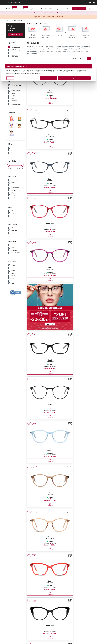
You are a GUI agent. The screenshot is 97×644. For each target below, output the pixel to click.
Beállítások (29, 81)
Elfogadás (63, 81)
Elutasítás (49, 81)
